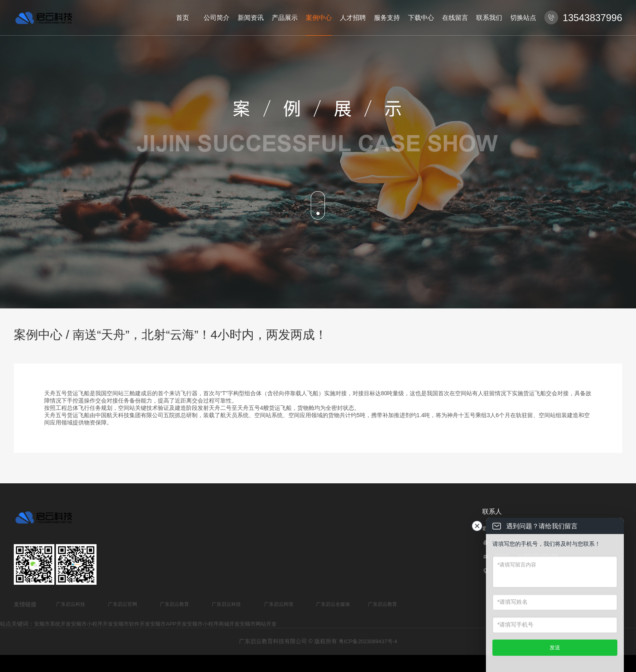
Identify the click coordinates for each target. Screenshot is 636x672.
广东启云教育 (174, 604)
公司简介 (217, 18)
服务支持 (387, 18)
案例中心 (319, 18)
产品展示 (285, 18)
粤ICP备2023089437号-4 (368, 641)
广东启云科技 (71, 604)
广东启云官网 (122, 604)
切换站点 (523, 18)
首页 (183, 18)
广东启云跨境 (279, 604)
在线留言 (455, 18)
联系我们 (489, 18)
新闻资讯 (251, 18)
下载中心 (421, 18)
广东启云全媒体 (333, 604)
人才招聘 (353, 18)
